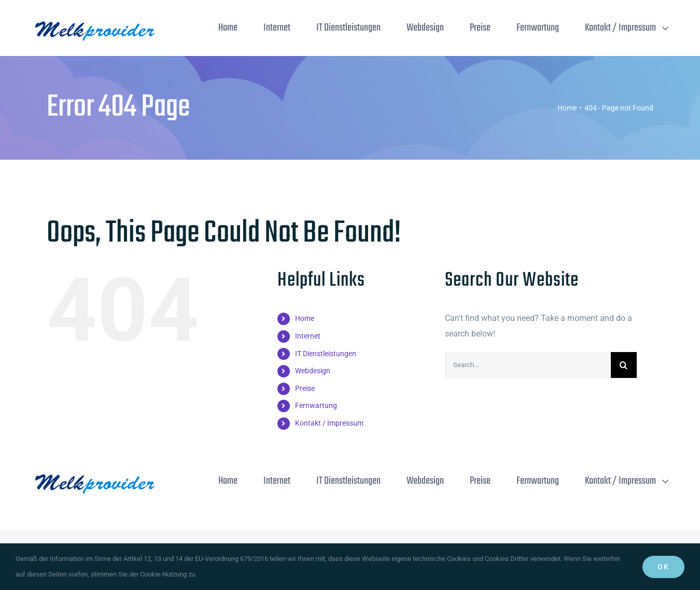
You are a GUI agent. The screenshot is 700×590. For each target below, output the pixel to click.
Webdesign (313, 371)
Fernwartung (316, 405)
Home (305, 318)
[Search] (624, 365)
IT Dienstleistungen (326, 354)
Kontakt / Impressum (329, 423)
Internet (308, 336)
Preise (305, 388)
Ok (663, 567)
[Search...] (528, 365)
